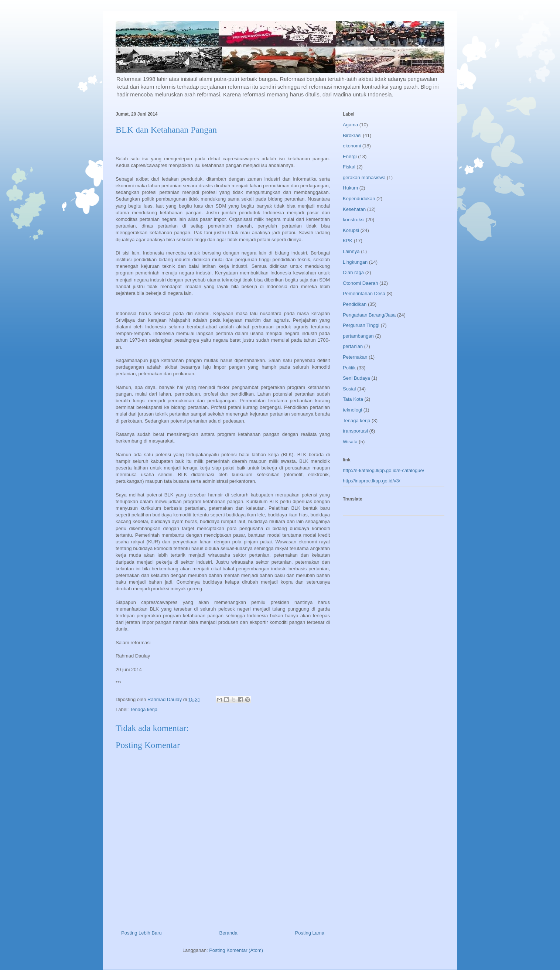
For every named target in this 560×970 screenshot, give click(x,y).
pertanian (353, 346)
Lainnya (351, 251)
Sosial (349, 389)
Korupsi (351, 230)
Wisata (350, 442)
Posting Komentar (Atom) (236, 950)
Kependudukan (359, 199)
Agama (350, 125)
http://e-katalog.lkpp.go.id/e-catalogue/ (383, 470)
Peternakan (355, 357)
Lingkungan (355, 262)
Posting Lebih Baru (141, 933)
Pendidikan (355, 304)
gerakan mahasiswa (364, 177)
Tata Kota (353, 399)
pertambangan (358, 336)
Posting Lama (310, 933)
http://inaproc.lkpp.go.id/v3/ (371, 481)
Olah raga (353, 272)
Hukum (350, 188)
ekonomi (352, 146)
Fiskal (349, 167)
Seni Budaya (356, 378)
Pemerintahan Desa (364, 293)
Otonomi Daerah (360, 283)
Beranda (228, 933)
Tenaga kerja (144, 709)
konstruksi (354, 220)
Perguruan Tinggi (361, 325)
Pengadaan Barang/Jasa (369, 315)
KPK (348, 241)
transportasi (355, 431)
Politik (349, 368)
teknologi (352, 410)
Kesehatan (354, 209)
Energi (350, 156)
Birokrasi (352, 135)
